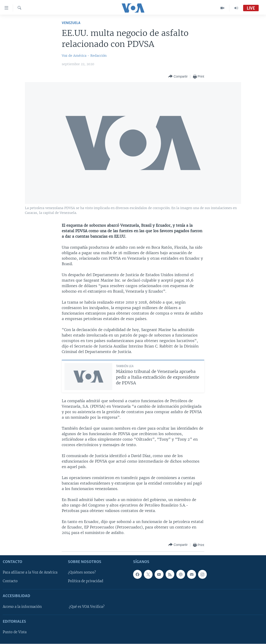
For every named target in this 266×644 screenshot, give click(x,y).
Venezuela (71, 23)
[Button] (178, 77)
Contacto (10, 581)
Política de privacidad (86, 581)
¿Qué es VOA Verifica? (87, 607)
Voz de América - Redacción (84, 56)
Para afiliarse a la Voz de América (30, 573)
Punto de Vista (15, 632)
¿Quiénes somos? (82, 573)
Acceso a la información (22, 607)
